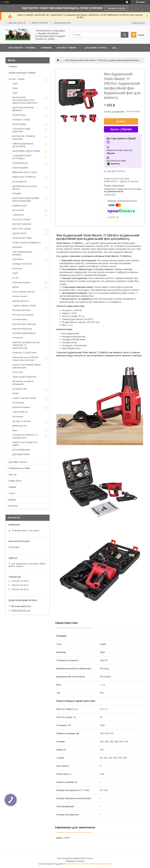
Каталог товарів (17, 79)
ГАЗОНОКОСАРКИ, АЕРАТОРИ (22, 130)
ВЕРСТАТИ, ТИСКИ (22, 229)
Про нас (13, 474)
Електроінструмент (21, 282)
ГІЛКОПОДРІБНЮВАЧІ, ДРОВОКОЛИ (23, 145)
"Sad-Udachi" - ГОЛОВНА (22, 48)
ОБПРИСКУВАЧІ (20, 163)
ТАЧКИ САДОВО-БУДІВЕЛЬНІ (26, 243)
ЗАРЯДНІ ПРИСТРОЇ (22, 264)
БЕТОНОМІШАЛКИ (21, 450)
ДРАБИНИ (17, 247)
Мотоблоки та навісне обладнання (23, 383)
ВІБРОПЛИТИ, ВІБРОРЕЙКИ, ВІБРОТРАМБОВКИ (26, 200)
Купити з (121, 129)
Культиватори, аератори (24, 324)
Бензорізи (17, 268)
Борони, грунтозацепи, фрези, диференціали (27, 366)
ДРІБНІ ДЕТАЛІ (20, 426)
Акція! (15, 273)
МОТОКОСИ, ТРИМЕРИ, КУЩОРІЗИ (24, 138)
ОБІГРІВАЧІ (18, 259)
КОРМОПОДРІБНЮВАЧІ (24, 333)
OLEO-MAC (18, 372)
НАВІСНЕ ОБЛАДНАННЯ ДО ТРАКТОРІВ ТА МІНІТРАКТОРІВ (26, 345)
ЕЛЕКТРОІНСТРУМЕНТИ (24, 177)
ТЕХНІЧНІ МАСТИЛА (22, 238)
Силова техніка (20, 296)
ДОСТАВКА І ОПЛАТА (96, 48)
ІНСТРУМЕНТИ (19, 182)
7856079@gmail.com (21, 610)
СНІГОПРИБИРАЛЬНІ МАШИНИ (22, 253)
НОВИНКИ (46, 48)
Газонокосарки (20, 319)
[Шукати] (125, 35)
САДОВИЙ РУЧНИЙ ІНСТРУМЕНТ (22, 157)
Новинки (13, 66)
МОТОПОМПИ (19, 124)
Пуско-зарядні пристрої (24, 292)
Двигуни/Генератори (22, 329)
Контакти (13, 506)
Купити (121, 121)
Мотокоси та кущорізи (23, 315)
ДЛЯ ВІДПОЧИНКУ (21, 454)
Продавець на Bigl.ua (75, 861)
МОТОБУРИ (18, 210)
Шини (15, 430)
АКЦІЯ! (16, 393)
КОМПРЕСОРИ (20, 206)
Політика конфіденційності (100, 864)
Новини (12, 487)
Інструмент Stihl (20, 389)
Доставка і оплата (18, 462)
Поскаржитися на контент (76, 864)
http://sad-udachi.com (21, 606)
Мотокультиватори (21, 310)
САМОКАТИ (18, 215)
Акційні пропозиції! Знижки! (22, 73)
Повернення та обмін (19, 468)
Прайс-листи (15, 481)
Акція (15, 84)
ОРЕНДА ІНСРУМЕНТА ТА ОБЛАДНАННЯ (25, 436)
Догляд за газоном (22, 421)
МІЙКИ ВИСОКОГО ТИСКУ (25, 172)
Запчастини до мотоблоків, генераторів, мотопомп (25, 359)
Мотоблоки (18, 417)
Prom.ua (89, 858)
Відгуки (12, 500)
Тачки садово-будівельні (24, 377)
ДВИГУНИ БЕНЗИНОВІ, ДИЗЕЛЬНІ (23, 109)
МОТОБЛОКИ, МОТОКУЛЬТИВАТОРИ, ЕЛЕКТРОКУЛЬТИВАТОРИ (25, 100)
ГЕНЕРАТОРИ (19, 115)
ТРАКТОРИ (18, 338)
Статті (12, 493)
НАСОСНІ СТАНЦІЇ (22, 219)
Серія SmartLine (20, 412)
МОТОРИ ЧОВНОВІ (22, 224)
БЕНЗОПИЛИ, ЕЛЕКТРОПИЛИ (26, 151)
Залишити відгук (116, 8)
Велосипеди (18, 403)
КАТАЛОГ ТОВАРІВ (67, 48)
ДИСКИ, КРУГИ (19, 233)
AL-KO (15, 278)
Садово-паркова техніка (24, 306)
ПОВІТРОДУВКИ (20, 168)
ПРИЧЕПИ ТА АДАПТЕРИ (24, 353)
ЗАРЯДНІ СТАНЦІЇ (21, 120)
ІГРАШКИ (17, 194)
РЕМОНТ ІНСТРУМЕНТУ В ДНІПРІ (25, 444)
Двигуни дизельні (21, 301)
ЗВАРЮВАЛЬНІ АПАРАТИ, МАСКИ (25, 188)
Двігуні (16, 287)
